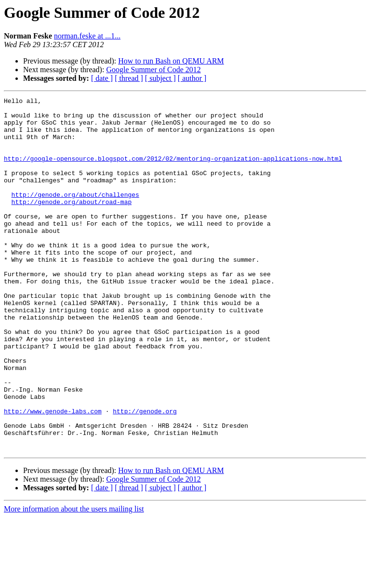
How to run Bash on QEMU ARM (171, 61)
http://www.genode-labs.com (53, 474)
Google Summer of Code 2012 (153, 70)
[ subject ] (160, 78)
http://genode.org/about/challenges (75, 215)
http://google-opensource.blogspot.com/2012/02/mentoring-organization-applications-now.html (173, 171)
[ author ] (192, 78)
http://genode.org (145, 474)
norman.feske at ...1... (87, 36)
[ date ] (102, 78)
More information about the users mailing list (74, 580)
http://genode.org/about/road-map (72, 223)
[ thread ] (129, 78)
